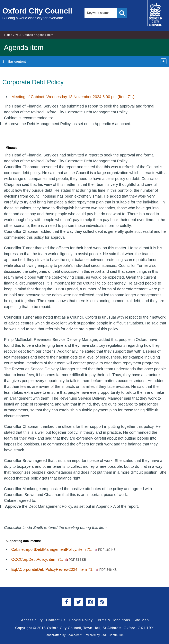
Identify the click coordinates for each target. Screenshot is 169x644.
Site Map (141, 620)
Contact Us (56, 620)
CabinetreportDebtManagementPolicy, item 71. (63, 549)
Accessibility (32, 620)
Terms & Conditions (113, 620)
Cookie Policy (81, 620)
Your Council (24, 35)
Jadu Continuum (112, 635)
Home (8, 35)
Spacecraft (74, 635)
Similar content (14, 62)
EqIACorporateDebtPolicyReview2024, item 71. (64, 569)
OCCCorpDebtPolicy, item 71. (49, 559)
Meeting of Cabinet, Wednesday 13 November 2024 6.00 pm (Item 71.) (73, 97)
